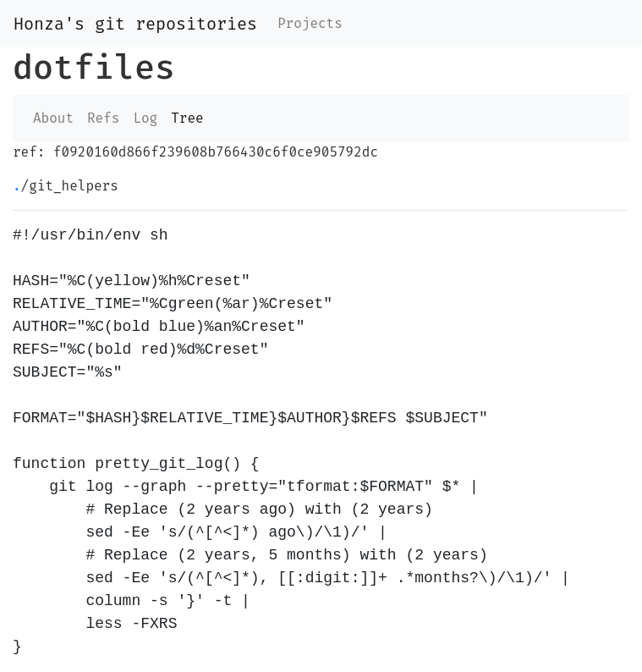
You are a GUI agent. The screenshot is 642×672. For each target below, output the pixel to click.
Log (145, 118)
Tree (187, 118)
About (53, 118)
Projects (310, 23)
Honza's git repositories (135, 24)
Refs (103, 118)
